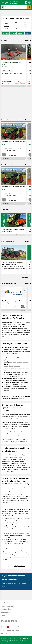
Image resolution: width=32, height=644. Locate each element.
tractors (17, 417)
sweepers (6, 384)
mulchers (18, 368)
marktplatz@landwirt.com (11, 642)
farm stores (11, 419)
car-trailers (17, 366)
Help (3, 627)
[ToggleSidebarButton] (3, 2)
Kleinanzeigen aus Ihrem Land (10, 120)
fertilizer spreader (23, 374)
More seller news (26, 277)
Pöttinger (22, 465)
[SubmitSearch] (29, 7)
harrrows (20, 362)
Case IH (18, 461)
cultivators (25, 362)
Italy (10, 496)
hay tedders (7, 354)
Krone (18, 465)
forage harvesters (22, 380)
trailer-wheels (24, 372)
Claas (16, 349)
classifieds (13, 33)
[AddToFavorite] (24, 46)
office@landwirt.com (19, 566)
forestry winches (8, 358)
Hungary (14, 496)
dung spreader (16, 376)
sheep (3, 424)
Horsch (17, 467)
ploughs (6, 364)
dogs (7, 424)
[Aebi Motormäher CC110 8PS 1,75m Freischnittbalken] (13, 66)
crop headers (13, 380)
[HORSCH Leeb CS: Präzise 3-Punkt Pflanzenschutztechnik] (13, 260)
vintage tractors (23, 349)
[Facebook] (9, 621)
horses (26, 422)
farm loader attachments (18, 389)
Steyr (26, 459)
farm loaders (25, 382)
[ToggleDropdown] (16, 603)
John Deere (25, 347)
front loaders (15, 386)
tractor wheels (16, 372)
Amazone (11, 467)
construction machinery (8, 417)
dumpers (11, 366)
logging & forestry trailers (20, 358)
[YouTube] (2, 621)
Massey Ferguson (18, 463)
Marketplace (20, 33)
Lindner (14, 461)
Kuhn (14, 465)
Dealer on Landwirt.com (9, 283)
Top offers (4, 40)
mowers (22, 352)
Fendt (5, 349)
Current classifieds (7, 165)
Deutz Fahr (9, 465)
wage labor (14, 426)
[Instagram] (6, 621)
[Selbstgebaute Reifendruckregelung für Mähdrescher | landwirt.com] (13, 225)
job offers (27, 424)
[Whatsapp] (16, 621)
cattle (23, 422)
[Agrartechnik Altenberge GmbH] (13, 299)
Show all (28, 40)
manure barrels (8, 376)
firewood (24, 419)
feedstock (17, 419)
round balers (14, 354)
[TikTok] (13, 621)
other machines (17, 436)
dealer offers (6, 33)
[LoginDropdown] (30, 2)
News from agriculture (8, 241)
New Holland (11, 349)
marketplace (26, 330)
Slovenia (19, 496)
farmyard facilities (15, 434)
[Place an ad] (26, 2)
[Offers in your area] (3, 7)
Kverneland (5, 467)
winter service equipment (16, 384)
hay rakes (27, 352)
